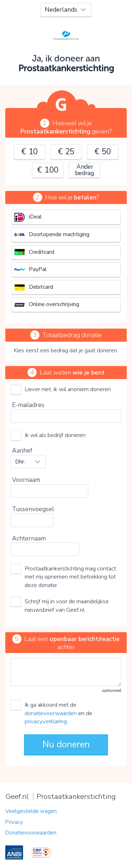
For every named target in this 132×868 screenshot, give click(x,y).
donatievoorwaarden (51, 713)
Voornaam (26, 480)
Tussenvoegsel (33, 509)
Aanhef (22, 450)
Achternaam (29, 538)
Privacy (14, 822)
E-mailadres (28, 405)
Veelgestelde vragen (31, 811)
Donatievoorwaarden (31, 833)
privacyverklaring (46, 721)
